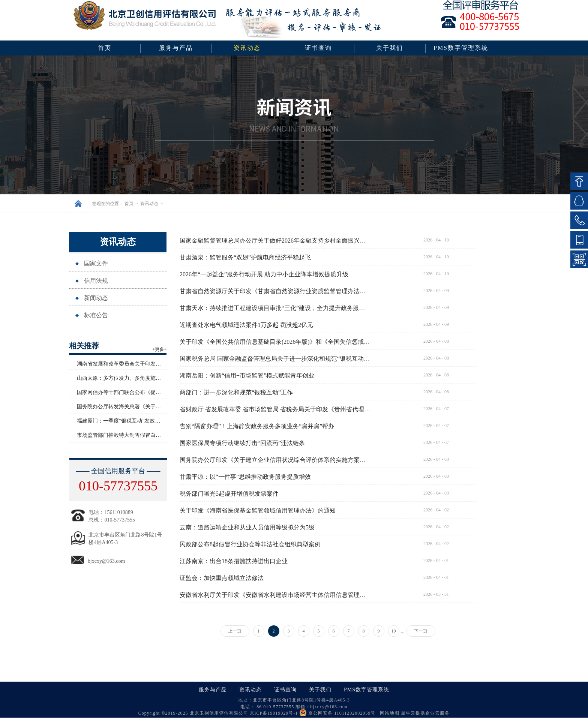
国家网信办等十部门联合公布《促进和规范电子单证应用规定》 (150, 392)
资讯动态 (149, 204)
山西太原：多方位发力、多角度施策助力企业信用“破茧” (142, 378)
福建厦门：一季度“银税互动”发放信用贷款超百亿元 (137, 421)
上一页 (235, 631)
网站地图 (388, 713)
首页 (105, 48)
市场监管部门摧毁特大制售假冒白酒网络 (124, 435)
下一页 (421, 631)
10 (394, 631)
